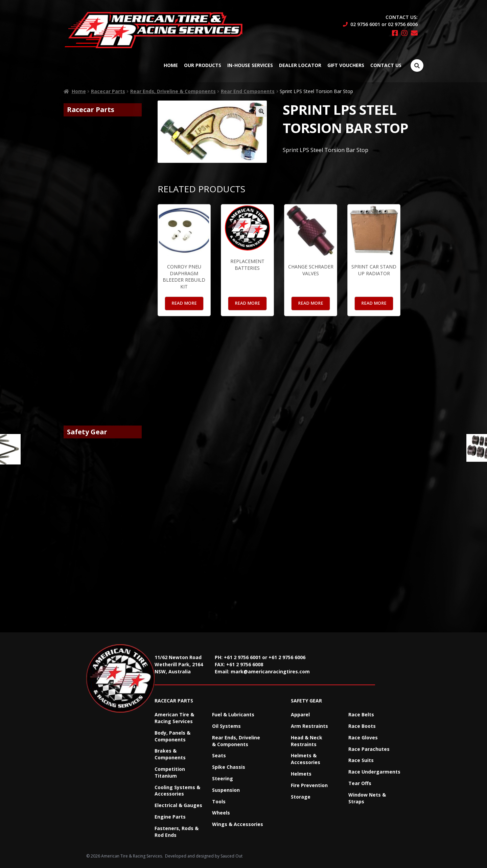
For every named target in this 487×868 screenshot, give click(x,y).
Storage (301, 797)
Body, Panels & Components (172, 736)
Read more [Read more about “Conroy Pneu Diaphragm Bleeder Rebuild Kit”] (184, 303)
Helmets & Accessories (306, 759)
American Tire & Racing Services (174, 718)
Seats (219, 755)
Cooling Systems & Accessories (177, 791)
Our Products (203, 65)
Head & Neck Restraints (307, 741)
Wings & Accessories (238, 824)
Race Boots (362, 726)
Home (171, 65)
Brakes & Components (170, 754)
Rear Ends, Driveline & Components (173, 91)
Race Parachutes (369, 749)
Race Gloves (363, 737)
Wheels (221, 813)
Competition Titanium (170, 772)
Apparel (300, 714)
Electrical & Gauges (178, 805)
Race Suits (361, 760)
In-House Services (250, 65)
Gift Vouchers (346, 65)
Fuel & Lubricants (233, 714)
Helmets (301, 774)
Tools (219, 801)
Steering (223, 778)
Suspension (226, 790)
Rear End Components (248, 91)
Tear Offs (360, 783)
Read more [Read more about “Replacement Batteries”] (247, 303)
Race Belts (361, 714)
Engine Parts (170, 817)
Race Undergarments (374, 772)
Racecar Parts (108, 91)
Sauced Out (231, 856)
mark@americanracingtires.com (270, 671)
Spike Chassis (229, 767)
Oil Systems (226, 726)
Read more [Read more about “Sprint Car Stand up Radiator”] (374, 303)
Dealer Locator (300, 65)
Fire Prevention (309, 785)
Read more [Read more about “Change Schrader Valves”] (311, 303)
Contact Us (386, 65)
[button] (261, 111)
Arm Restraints (309, 726)
